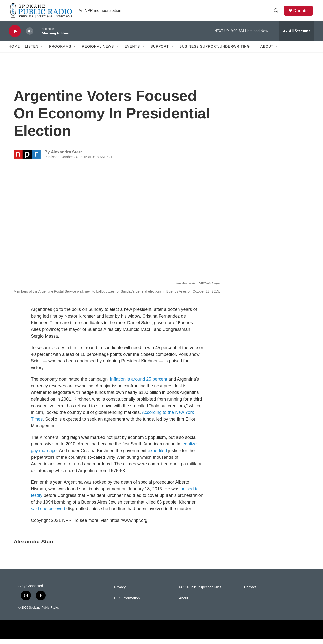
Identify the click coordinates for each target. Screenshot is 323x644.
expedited (157, 456)
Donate (302, 13)
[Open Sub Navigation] (42, 51)
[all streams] (297, 36)
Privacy (120, 592)
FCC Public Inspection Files (200, 592)
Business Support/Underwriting (215, 51)
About (267, 51)
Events (132, 51)
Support (160, 51)
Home (14, 51)
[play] (15, 36)
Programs (60, 51)
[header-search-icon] (277, 13)
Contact (250, 592)
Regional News (98, 51)
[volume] (30, 36)
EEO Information (127, 603)
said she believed (48, 514)
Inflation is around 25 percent (139, 384)
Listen (32, 51)
